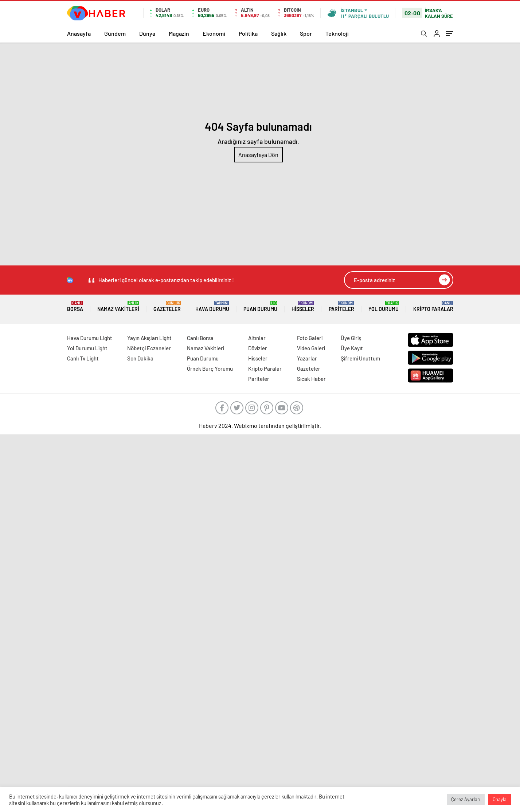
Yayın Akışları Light (149, 338)
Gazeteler (167, 306)
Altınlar (257, 338)
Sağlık (279, 33)
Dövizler (258, 348)
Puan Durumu (260, 306)
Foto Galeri (310, 338)
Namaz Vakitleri (118, 306)
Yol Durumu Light (87, 348)
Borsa (75, 306)
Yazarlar (307, 358)
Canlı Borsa (200, 338)
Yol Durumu (384, 306)
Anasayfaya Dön (258, 155)
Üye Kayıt (352, 348)
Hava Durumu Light (90, 338)
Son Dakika (140, 358)
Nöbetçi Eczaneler (149, 348)
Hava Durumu (212, 306)
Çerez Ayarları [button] (466, 799)
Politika (248, 33)
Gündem (115, 33)
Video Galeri (311, 348)
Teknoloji (337, 33)
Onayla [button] (500, 799)
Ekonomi (214, 33)
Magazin (179, 33)
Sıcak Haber (311, 379)
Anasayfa (79, 33)
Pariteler (341, 306)
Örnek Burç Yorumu (210, 368)
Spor (306, 33)
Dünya (147, 33)
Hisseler (303, 306)
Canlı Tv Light (83, 358)
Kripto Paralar (433, 306)
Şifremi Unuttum (360, 358)
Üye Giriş (351, 338)
